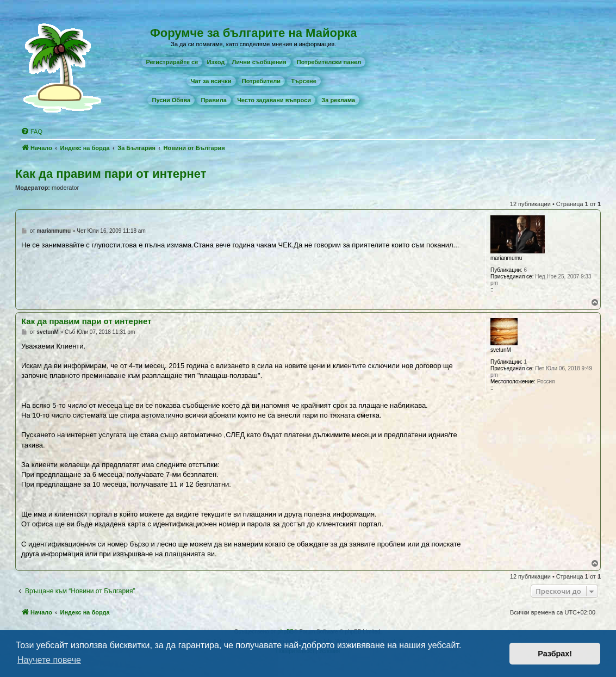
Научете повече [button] (49, 660)
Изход (216, 62)
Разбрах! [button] (555, 654)
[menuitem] (172, 62)
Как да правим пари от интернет (111, 174)
